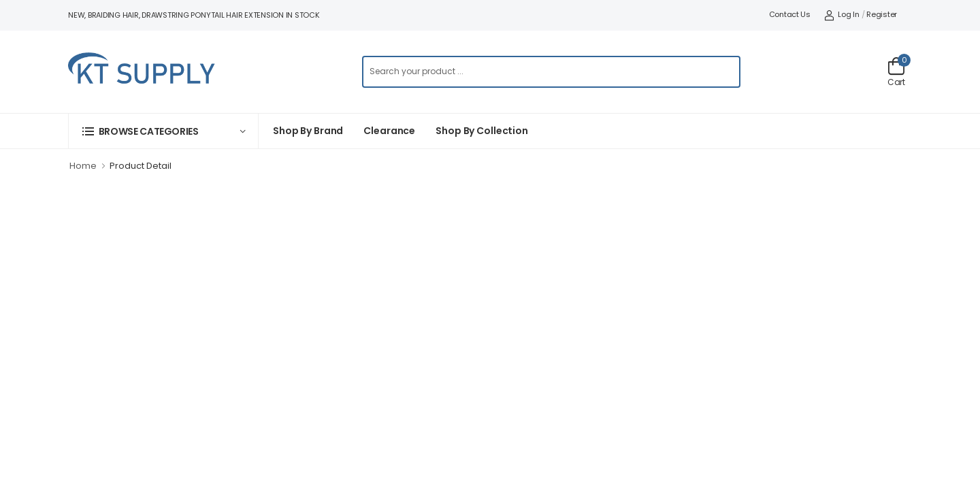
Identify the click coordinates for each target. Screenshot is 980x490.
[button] (163, 131)
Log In (842, 14)
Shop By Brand (308, 131)
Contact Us (790, 14)
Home (83, 166)
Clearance (389, 131)
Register (882, 14)
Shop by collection (482, 131)
